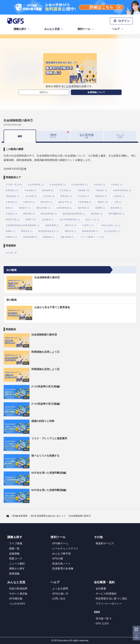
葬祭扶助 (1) (46, 202)
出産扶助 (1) (11, 202)
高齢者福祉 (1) (13, 196)
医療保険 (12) (12, 190)
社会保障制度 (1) (36, 185)
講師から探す (17, 568)
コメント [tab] (120, 136)
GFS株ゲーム (60, 543)
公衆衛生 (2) (117, 185)
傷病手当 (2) (71, 225)
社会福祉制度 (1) (79, 185)
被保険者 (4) (97, 214)
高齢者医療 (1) (67, 237)
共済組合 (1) (11, 214)
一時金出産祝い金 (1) (110, 225)
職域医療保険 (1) (90, 231)
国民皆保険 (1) (43, 208)
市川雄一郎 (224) (14, 185)
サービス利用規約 (106, 594)
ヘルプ (118, 29)
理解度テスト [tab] (53, 136)
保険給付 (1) (25, 208)
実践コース (16, 558)
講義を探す (22, 29)
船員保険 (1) (116, 208)
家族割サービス (105, 543)
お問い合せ (59, 598)
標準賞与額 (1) (13, 220)
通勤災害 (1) (71, 231)
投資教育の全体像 (63, 568)
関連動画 (136, 629)
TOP (136, 638)
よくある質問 (60, 588)
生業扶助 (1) (29, 202)
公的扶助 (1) (99, 185)
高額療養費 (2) (30, 237)
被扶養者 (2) (84, 208)
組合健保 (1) (48, 220)
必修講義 (14, 554)
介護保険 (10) (83, 190)
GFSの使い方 (60, 594)
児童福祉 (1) (101, 190)
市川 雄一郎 (11, 253)
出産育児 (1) (88, 225)
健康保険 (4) (29, 214)
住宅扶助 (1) (84, 196)
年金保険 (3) (30, 190)
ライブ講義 (16, 543)
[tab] (87, 136)
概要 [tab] (20, 136)
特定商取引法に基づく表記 (111, 598)
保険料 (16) (103, 202)
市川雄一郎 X (104, 619)
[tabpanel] (70, 199)
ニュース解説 (17, 564)
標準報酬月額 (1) (116, 214)
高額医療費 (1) (52, 225)
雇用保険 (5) (48, 190)
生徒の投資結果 (18, 588)
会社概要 (101, 588)
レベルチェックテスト (65, 548)
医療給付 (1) (11, 237)
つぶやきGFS (17, 604)
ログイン (44, 92)
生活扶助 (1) (49, 196)
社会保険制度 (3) (58, 185)
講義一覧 (14, 548)
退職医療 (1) (49, 237)
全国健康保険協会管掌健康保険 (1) (22, 225)
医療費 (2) (100, 208)
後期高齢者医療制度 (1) (74, 214)
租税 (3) (9, 208)
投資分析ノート (62, 564)
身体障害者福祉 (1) (122, 190)
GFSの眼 (58, 558)
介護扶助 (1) (119, 196)
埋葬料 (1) (10, 231)
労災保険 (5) (65, 190)
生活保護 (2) (31, 196)
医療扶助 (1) (101, 196)
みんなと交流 (54, 29)
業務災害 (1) (27, 231)
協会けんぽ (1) (93, 220)
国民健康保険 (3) (49, 214)
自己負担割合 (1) (112, 231)
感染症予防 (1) (65, 202)
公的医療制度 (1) (64, 208)
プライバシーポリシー (109, 604)
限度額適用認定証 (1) (49, 231)
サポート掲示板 (18, 594)
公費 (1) (118, 202)
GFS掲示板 (16, 598)
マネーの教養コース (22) (92, 237)
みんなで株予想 (62, 554)
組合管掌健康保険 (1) (70, 220)
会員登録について (96, 92)
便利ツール (86, 29)
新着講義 (14, 574)
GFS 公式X (102, 623)
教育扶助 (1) (66, 196)
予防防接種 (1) (85, 202)
